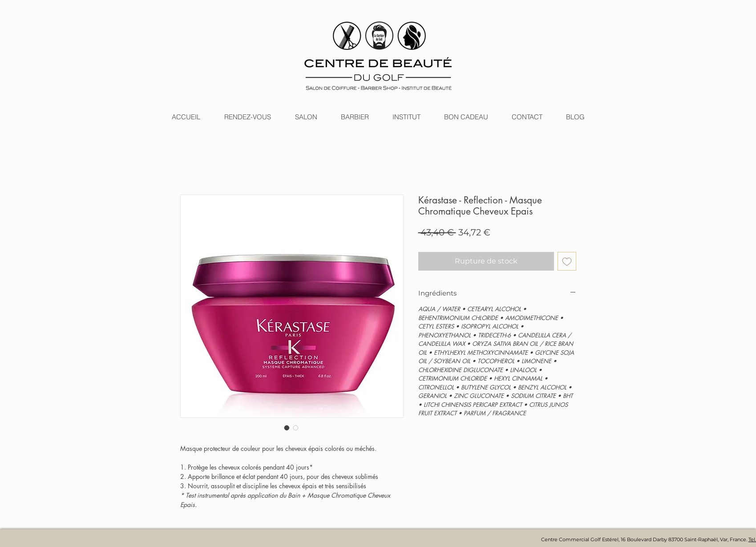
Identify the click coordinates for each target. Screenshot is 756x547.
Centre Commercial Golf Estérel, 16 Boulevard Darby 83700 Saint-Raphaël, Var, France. (645, 539)
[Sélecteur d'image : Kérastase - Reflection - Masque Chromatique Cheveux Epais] (287, 428)
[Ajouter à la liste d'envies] (567, 261)
